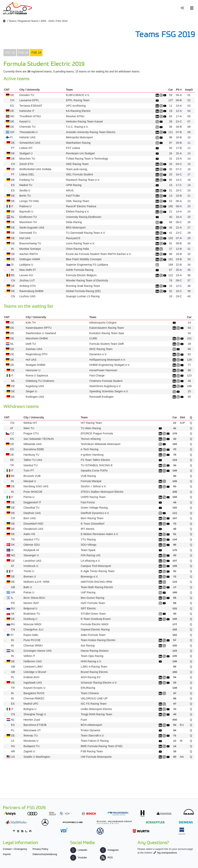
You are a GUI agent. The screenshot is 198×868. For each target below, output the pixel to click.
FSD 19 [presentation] (23, 52)
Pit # (179, 90)
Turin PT (29, 471)
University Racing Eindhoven (84, 217)
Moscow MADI (32, 624)
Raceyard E (73, 238)
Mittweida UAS (32, 444)
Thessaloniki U (28, 132)
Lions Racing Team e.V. (80, 243)
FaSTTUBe (73, 196)
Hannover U (33, 370)
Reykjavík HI (31, 550)
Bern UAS (30, 518)
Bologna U (30, 709)
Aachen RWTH (29, 254)
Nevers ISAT (31, 603)
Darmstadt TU (28, 233)
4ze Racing (88, 645)
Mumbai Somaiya (30, 249)
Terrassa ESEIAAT (31, 106)
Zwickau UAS (34, 349)
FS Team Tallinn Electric (96, 460)
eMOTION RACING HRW (97, 582)
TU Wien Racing (91, 428)
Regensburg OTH (37, 354)
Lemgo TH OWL (29, 201)
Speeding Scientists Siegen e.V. (109, 391)
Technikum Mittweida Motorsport (101, 444)
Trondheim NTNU (30, 116)
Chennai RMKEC (34, 698)
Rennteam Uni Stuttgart (80, 153)
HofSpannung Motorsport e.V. (108, 360)
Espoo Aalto (31, 635)
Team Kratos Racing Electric (98, 640)
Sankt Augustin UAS (32, 228)
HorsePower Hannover (103, 370)
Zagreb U (29, 751)
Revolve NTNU (75, 116)
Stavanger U (31, 555)
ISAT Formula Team (93, 603)
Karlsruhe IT (27, 111)
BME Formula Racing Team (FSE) (102, 746)
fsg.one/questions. (167, 853)
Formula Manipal (91, 481)
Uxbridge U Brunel (35, 672)
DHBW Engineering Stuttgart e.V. (110, 365)
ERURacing (88, 688)
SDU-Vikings (89, 545)
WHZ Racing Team (101, 349)
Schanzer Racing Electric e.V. (99, 683)
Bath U (28, 587)
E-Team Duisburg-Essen (96, 619)
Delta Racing (74, 222)
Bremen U (30, 577)
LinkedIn (79, 850)
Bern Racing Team (92, 518)
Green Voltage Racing (94, 508)
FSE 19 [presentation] (36, 52)
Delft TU (31, 344)
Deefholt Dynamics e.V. (95, 513)
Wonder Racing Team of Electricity (87, 280)
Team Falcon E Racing (95, 741)
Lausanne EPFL (29, 100)
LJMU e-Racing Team (94, 667)
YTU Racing (88, 539)
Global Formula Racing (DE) (83, 291)
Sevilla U (25, 190)
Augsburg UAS (35, 386)
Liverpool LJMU (33, 667)
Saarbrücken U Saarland (41, 333)
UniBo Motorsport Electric (96, 709)
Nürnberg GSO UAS (36, 486)
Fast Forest (88, 502)
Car (171, 90)
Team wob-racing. (77, 169)
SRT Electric (88, 608)
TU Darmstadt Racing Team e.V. (86, 233)
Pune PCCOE (32, 640)
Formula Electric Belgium (81, 275)
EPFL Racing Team (78, 100)
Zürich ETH (26, 164)
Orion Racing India (77, 249)
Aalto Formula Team (93, 635)
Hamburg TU (31, 455)
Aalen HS (29, 534)
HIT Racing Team (91, 423)
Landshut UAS (32, 561)
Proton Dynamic (91, 730)
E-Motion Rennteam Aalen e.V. (100, 534)
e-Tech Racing (90, 449)
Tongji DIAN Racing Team (97, 714)
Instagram (109, 850)
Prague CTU (31, 433)
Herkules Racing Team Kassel (84, 121)
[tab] (10, 53)
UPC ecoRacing (76, 106)
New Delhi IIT (28, 270)
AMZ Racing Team (77, 164)
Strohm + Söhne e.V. (94, 486)
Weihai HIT (30, 423)
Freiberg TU (27, 180)
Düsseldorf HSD (33, 524)
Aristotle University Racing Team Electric (91, 132)
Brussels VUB (32, 476)
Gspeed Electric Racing (95, 629)
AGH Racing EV (91, 677)
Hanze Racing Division (95, 651)
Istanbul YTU (31, 539)
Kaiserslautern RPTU (39, 328)
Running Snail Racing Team (83, 286)
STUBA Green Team (93, 614)
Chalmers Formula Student (106, 381)
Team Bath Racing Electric (97, 587)
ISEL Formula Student (79, 174)
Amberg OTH (27, 286)
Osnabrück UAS (33, 529)
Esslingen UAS (35, 397)
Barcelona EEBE (34, 449)
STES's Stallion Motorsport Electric (102, 492)
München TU (27, 159)
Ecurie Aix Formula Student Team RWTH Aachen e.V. (99, 254)
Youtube (79, 857)
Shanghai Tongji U (35, 714)
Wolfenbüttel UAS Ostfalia (35, 169)
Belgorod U (30, 608)
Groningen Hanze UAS (37, 651)
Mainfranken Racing (78, 143)
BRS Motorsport (76, 228)
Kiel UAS (25, 238)
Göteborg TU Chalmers (40, 381)
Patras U (29, 592)
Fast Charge (97, 375)
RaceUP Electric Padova (81, 206)
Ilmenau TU (31, 736)
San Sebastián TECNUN (38, 439)
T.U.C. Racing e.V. (77, 127)
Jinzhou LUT (27, 280)
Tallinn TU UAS (33, 460)
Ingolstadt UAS (33, 683)
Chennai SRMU (33, 645)
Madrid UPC (31, 704)
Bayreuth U (26, 211)
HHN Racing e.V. (91, 661)
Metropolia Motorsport (79, 137)
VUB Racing (88, 476)
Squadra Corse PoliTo (94, 471)
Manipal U (30, 481)
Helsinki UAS (27, 137)
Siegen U (31, 391)
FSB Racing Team (92, 751)
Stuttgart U (26, 153)
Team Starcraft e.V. (93, 736)
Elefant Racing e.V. (78, 211)
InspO (189, 90)
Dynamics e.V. (98, 354)
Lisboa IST (26, 148)
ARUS (70, 190)
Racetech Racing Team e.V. (83, 180)
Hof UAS (31, 360)
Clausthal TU (31, 508)
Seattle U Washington (37, 757)
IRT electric (88, 529)
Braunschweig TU (30, 243)
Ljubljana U (26, 265)
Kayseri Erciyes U (34, 688)
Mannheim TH (28, 222)
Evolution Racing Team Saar (107, 333)
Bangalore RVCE (34, 693)
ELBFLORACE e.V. (78, 95)
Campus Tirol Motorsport (96, 566)
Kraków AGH (31, 677)
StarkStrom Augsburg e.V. (105, 386)
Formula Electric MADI (95, 624)
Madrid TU (26, 185)
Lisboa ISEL (27, 174)
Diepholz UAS (32, 513)
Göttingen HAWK (30, 259)
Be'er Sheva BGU (34, 598)
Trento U (29, 571)
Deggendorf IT (32, 502)
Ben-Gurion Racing (93, 598)
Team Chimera (90, 693)
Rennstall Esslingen (102, 397)
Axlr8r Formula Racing (80, 270)
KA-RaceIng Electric (78, 111)
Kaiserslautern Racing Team (107, 328)
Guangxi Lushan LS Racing (83, 296)
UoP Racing (88, 592)
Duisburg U (30, 619)
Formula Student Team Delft (107, 344)
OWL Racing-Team (78, 201)
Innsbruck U (31, 566)
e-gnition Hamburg (92, 455)
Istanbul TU (30, 465)
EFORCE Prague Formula (97, 433)
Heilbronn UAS (33, 661)
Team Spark (88, 550)
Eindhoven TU (28, 217)
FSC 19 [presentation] (10, 52)
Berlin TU (25, 196)
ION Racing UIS (91, 555)
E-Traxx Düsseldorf (93, 524)
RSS (106, 857)
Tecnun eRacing (91, 439)
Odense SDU (32, 545)
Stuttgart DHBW (36, 365)
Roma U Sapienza (37, 375)
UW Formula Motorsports (96, 757)
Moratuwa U (31, 741)
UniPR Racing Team (93, 497)
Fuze (84, 720)
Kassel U (25, 121)
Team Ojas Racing (92, 656)
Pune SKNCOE (33, 492)
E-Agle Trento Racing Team (98, 571)
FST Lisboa (73, 148)
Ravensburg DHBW (31, 291)
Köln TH (31, 323)
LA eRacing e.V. (91, 561)
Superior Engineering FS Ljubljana (87, 265)
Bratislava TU (32, 614)
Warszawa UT (32, 730)
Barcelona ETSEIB (35, 725)
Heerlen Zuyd (32, 720)
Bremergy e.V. (90, 577)
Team (69, 90)
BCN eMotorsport (91, 725)
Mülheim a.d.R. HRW (36, 582)
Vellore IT (29, 656)
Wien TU (29, 428)
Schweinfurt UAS (30, 143)
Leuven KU (26, 275)
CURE (93, 338)
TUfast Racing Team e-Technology (87, 159)
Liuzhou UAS (27, 296)
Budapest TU (31, 746)
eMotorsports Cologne (103, 323)
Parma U (29, 497)
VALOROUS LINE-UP (94, 698)
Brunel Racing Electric (94, 672)
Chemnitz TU (27, 127)
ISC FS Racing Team (94, 704)
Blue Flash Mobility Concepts (84, 259)
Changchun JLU (33, 629)
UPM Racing (74, 185)
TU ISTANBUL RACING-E (97, 465)
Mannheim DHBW (37, 338)
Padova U (25, 206)
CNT (7, 90)
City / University (30, 90)
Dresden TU (27, 95)
